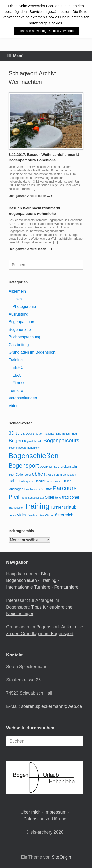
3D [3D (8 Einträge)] (12, 433)
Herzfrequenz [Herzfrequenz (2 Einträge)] (26, 481)
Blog (45, 574)
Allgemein (17, 291)
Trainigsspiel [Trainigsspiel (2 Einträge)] (16, 508)
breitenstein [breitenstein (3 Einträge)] (69, 466)
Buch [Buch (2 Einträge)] (12, 475)
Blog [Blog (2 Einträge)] (74, 434)
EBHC (18, 368)
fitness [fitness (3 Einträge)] (49, 475)
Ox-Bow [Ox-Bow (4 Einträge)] (45, 489)
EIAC (17, 375)
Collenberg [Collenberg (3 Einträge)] (23, 475)
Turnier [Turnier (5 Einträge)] (57, 507)
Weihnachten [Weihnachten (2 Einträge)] (36, 515)
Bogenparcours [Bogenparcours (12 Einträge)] (61, 441)
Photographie (24, 307)
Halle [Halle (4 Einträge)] (13, 481)
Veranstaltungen (23, 398)
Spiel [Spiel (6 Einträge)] (50, 497)
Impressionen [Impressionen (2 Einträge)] (54, 481)
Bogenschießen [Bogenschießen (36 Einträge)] (34, 456)
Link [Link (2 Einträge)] (27, 489)
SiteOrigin (61, 857)
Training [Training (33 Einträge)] (37, 506)
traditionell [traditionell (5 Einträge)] (71, 497)
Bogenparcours (22, 322)
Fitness (19, 383)
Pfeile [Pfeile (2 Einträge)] (24, 498)
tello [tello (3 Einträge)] (58, 497)
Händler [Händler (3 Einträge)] (40, 481)
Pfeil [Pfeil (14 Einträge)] (14, 497)
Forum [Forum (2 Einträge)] (58, 475)
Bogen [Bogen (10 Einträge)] (16, 441)
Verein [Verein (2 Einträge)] (12, 515)
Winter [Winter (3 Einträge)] (49, 515)
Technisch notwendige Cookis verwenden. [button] (47, 31)
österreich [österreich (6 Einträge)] (64, 515)
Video (14, 406)
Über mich (30, 812)
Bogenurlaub (20, 329)
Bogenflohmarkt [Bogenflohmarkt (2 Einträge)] (33, 441)
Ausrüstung (19, 314)
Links (17, 299)
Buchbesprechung (24, 337)
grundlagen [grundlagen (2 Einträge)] (69, 475)
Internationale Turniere (28, 587)
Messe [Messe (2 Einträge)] (34, 489)
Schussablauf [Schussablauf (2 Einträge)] (36, 498)
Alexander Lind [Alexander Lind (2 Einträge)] (52, 434)
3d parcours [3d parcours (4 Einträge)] (25, 433)
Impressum (56, 812)
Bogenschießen (21, 580)
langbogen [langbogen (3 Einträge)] (16, 489)
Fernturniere (66, 587)
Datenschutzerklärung (45, 819)
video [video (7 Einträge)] (22, 515)
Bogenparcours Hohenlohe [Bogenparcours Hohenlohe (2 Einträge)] (24, 448)
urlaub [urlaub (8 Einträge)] (70, 507)
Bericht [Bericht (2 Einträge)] (66, 434)
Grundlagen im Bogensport (32, 352)
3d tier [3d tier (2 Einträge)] (39, 434)
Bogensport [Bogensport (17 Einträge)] (24, 465)
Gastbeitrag (19, 345)
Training (16, 360)
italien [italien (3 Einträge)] (67, 481)
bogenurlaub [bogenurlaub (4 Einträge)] (50, 466)
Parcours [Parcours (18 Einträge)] (64, 488)
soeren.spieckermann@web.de (52, 706)
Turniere (16, 390)
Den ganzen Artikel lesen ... (31, 196)
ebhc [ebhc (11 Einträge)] (37, 474)
